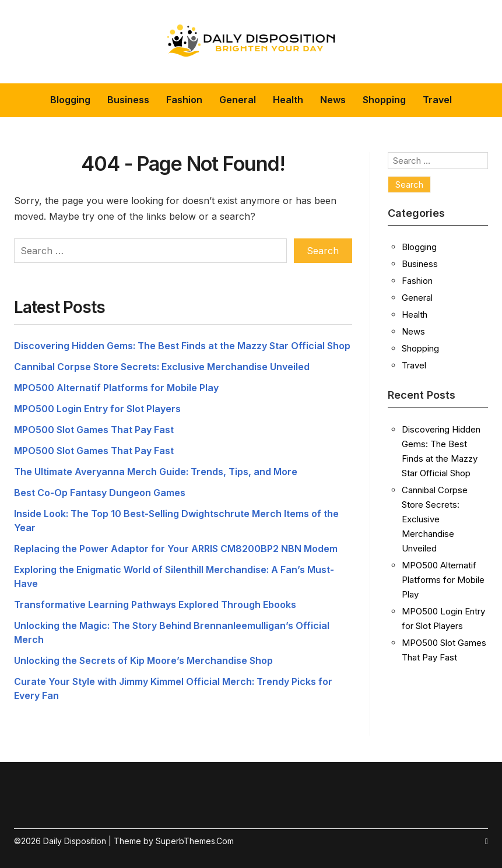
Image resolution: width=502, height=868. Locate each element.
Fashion (184, 100)
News (333, 100)
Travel (437, 100)
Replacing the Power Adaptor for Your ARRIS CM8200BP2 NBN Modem (176, 549)
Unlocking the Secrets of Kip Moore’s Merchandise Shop (143, 660)
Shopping (384, 100)
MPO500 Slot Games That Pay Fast (94, 430)
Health (288, 100)
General (238, 100)
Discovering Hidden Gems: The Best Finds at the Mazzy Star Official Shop (182, 346)
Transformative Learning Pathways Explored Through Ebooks (155, 605)
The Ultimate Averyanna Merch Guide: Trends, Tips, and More (156, 472)
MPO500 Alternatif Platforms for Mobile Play (116, 388)
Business (128, 100)
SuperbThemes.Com (195, 841)
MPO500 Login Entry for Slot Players (97, 409)
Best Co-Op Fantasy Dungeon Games (100, 493)
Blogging (70, 100)
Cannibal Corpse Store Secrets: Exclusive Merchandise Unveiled (162, 367)
